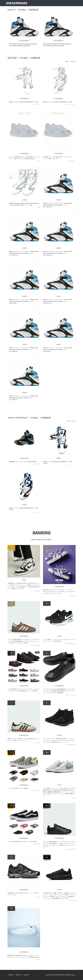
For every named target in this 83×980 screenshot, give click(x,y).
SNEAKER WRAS (60, 975)
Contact (26, 975)
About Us (18, 975)
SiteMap (11, 975)
